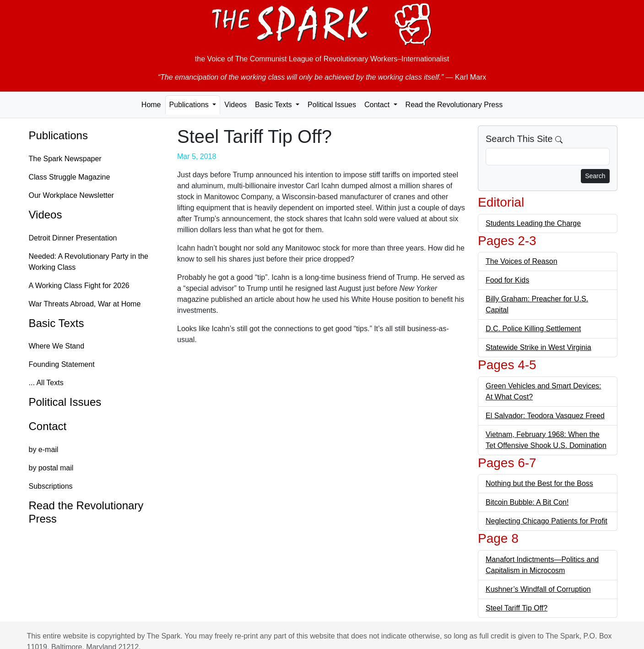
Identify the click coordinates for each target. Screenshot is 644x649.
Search (595, 176)
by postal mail (51, 468)
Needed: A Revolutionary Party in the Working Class (89, 262)
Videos (235, 105)
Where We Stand (57, 346)
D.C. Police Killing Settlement (533, 329)
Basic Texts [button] (274, 105)
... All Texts (46, 383)
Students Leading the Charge (533, 223)
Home (151, 105)
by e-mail (44, 450)
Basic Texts (57, 323)
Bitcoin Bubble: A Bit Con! (527, 502)
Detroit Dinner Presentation (73, 238)
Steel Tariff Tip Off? (517, 608)
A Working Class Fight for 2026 (79, 286)
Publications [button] (190, 105)
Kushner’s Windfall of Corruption (538, 589)
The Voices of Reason (522, 261)
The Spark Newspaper (65, 159)
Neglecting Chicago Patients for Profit (547, 521)
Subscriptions (51, 486)
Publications (58, 135)
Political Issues (332, 105)
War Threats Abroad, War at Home (85, 304)
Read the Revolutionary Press (454, 105)
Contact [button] (378, 105)
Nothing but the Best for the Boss (539, 483)
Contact (48, 426)
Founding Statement (62, 364)
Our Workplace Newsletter (71, 195)
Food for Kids (507, 280)
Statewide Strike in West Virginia (538, 347)
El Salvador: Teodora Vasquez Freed (545, 416)
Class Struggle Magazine (70, 177)
